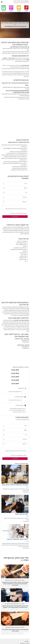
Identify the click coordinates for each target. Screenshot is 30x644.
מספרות (26, 8)
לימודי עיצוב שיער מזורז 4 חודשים (15, 627)
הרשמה (11, 8)
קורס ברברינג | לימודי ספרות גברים (15, 604)
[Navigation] (2, 2)
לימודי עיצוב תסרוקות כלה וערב (17, 539)
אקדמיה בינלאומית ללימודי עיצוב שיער (15, 485)
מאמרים (27, 487)
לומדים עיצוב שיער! (21, 514)
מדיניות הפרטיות (14, 213)
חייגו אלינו (4, 8)
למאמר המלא (26, 492)
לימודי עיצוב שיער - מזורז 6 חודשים (15, 580)
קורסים (19, 8)
